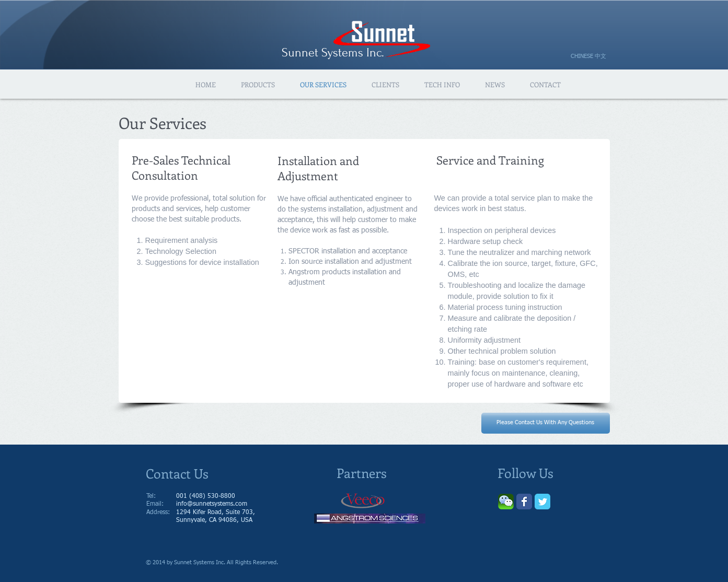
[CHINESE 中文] (593, 56)
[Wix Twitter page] (542, 502)
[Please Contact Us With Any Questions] (546, 423)
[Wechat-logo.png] (506, 502)
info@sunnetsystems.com (212, 504)
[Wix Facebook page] (524, 502)
